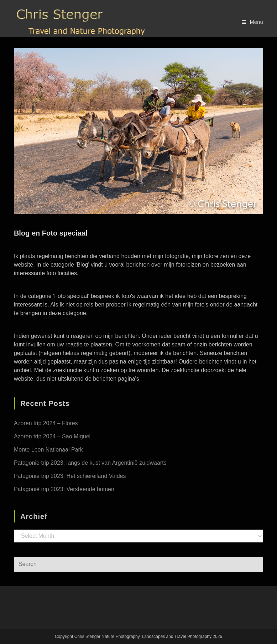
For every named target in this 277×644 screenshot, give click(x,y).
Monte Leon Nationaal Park (48, 450)
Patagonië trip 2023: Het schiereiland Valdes (70, 476)
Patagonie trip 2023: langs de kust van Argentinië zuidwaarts (90, 463)
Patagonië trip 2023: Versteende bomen (64, 489)
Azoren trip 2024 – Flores (46, 423)
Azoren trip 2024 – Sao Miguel (52, 436)
